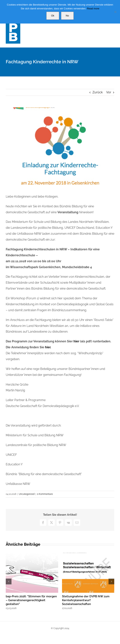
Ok (53, 16)
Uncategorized (27, 494)
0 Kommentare (45, 494)
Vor (109, 92)
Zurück (98, 92)
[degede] (60, 148)
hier (77, 341)
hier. (48, 347)
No (67, 16)
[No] (115, 12)
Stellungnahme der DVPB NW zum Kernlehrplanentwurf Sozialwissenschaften (86, 600)
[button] (9, 581)
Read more (93, 9)
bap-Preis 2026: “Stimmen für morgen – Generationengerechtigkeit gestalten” (31, 600)
